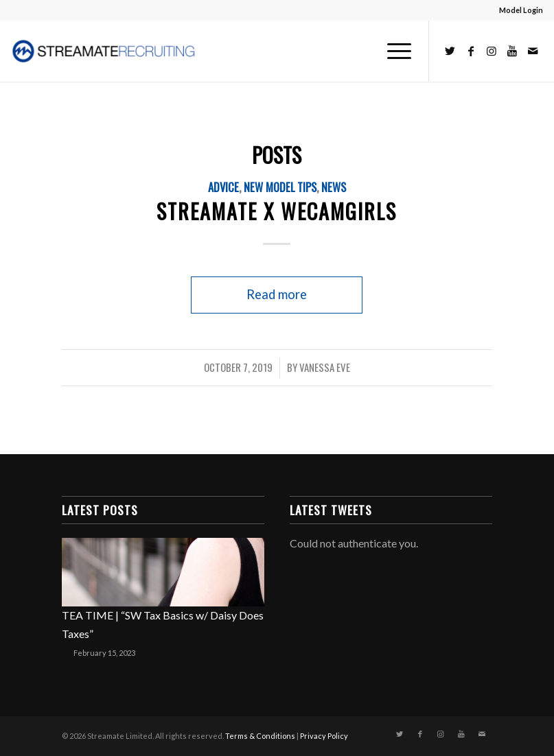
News (334, 187)
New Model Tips (280, 187)
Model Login (521, 10)
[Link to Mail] (533, 51)
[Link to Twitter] (450, 51)
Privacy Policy (324, 736)
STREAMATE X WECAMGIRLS (277, 211)
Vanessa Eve (325, 367)
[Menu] (392, 51)
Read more (277, 294)
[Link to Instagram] (492, 51)
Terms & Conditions (260, 736)
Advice (223, 187)
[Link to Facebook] (471, 51)
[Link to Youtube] (512, 51)
